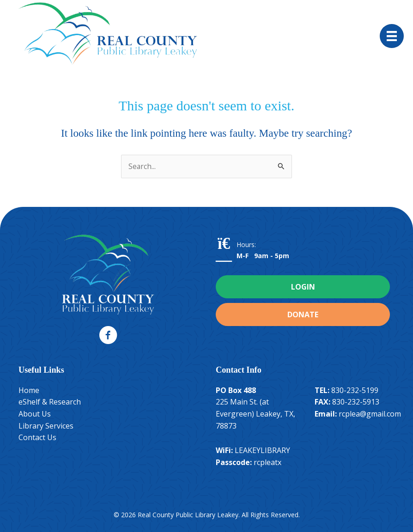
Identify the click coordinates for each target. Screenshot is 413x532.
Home (29, 390)
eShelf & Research (50, 402)
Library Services (46, 426)
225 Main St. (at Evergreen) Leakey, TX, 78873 (255, 414)
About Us (35, 414)
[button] (108, 335)
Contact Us (37, 437)
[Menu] (392, 36)
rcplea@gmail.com (370, 414)
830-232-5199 (355, 390)
